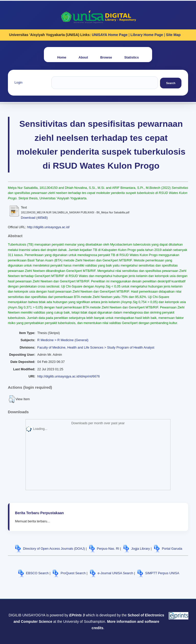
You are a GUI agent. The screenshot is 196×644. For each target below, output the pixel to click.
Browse (106, 57)
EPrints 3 (77, 615)
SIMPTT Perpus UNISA (162, 573)
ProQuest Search (73, 573)
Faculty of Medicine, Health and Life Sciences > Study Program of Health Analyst (96, 347)
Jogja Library (140, 549)
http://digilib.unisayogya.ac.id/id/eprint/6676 (69, 376)
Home (62, 57)
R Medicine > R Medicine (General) (63, 340)
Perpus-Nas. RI (108, 549)
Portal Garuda (172, 549)
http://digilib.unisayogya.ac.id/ (48, 227)
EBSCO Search (37, 573)
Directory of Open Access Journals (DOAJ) (54, 549)
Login (19, 82)
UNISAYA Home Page (110, 35)
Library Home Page (147, 35)
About (83, 57)
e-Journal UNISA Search (115, 573)
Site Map (173, 35)
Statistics (132, 57)
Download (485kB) (34, 218)
